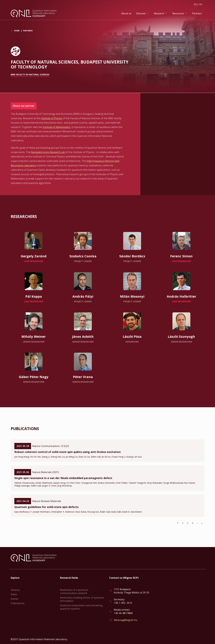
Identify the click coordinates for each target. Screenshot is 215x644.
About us (126, 14)
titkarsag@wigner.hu (125, 620)
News (14, 594)
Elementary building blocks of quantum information (82, 599)
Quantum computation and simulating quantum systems (81, 607)
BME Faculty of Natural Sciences (30, 75)
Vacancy (15, 590)
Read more (34, 247)
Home (17, 31)
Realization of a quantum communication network (74, 591)
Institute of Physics (52, 118)
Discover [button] (141, 14)
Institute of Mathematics (57, 127)
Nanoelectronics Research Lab (48, 152)
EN (195, 4)
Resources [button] (178, 14)
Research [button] (159, 14)
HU (201, 4)
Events (14, 599)
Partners (197, 14)
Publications (18, 603)
